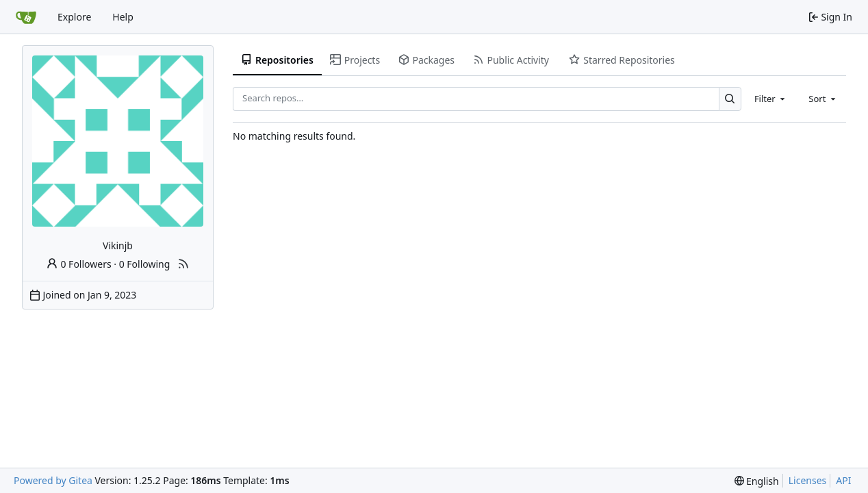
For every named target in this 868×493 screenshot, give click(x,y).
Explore (74, 17)
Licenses (808, 480)
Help (123, 17)
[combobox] (771, 99)
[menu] (757, 481)
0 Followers (79, 264)
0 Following (145, 264)
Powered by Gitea (53, 480)
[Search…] (730, 99)
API (843, 480)
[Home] (26, 17)
